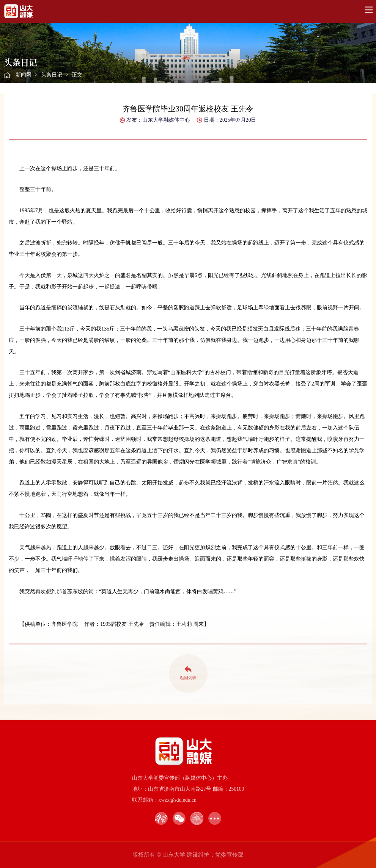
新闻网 (24, 75)
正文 (77, 75)
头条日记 (52, 75)
